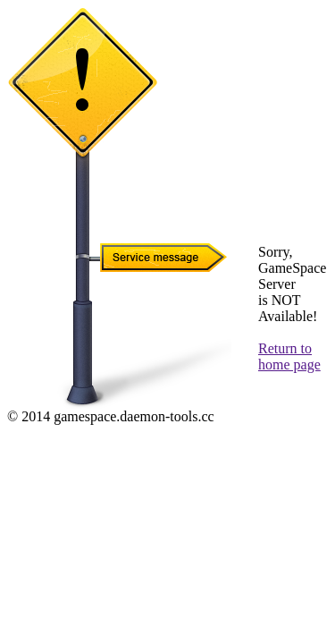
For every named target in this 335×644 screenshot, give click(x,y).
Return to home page (289, 356)
